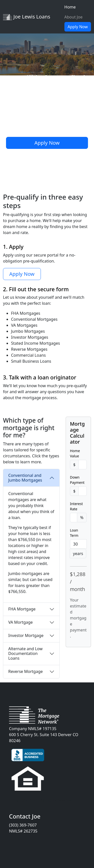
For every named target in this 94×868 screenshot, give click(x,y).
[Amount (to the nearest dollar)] (83, 465)
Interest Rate (76, 506)
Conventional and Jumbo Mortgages (25, 478)
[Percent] (74, 518)
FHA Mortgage (22, 609)
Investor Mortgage (26, 635)
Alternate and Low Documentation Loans (25, 653)
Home (70, 7)
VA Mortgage (21, 622)
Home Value (75, 453)
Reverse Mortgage (26, 671)
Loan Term (74, 533)
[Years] (78, 544)
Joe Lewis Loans (27, 17)
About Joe (74, 17)
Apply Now (78, 27)
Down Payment (77, 480)
